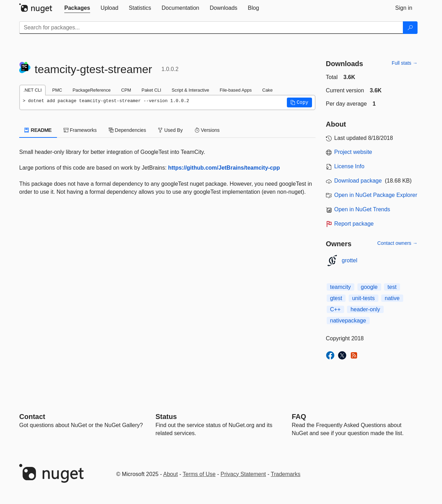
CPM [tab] (126, 90)
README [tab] (38, 130)
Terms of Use (199, 474)
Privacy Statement (243, 474)
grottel (349, 260)
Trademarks (286, 474)
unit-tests (364, 298)
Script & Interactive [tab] (190, 90)
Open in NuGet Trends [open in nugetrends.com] (362, 209)
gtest (336, 298)
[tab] (77, 8)
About (171, 474)
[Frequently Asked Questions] (299, 417)
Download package (358, 181)
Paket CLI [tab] (151, 90)
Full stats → (405, 63)
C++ (335, 309)
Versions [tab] (207, 130)
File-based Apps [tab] (236, 90)
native (392, 298)
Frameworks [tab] (80, 130)
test (392, 287)
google (369, 287)
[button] (299, 102)
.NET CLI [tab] (32, 90)
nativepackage (348, 321)
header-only (365, 309)
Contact (32, 417)
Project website (353, 152)
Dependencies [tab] (127, 130)
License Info (349, 166)
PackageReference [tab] (92, 90)
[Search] (410, 28)
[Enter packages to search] (211, 28)
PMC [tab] (57, 90)
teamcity (341, 287)
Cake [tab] (267, 90)
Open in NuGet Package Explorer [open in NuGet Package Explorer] (376, 195)
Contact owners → (397, 243)
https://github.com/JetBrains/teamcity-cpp (224, 168)
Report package (354, 224)
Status (166, 417)
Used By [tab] (170, 130)
